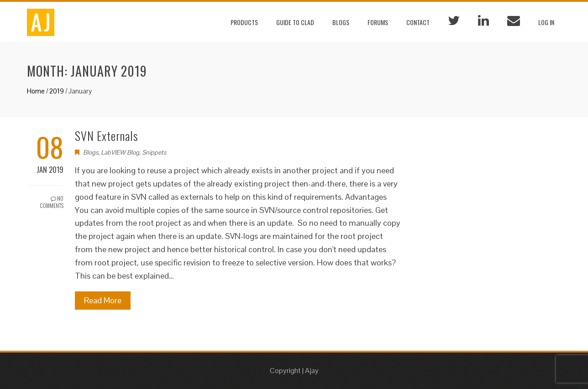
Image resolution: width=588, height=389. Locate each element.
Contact (418, 22)
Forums (378, 22)
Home (36, 91)
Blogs (341, 22)
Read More (103, 300)
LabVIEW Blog (120, 152)
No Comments (52, 202)
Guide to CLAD (295, 22)
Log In (546, 22)
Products (244, 22)
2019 (57, 91)
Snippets (154, 152)
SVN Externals (107, 136)
